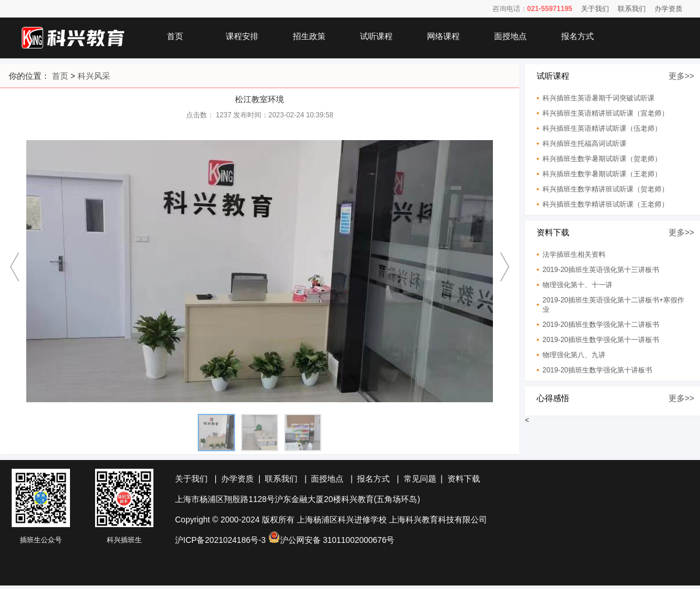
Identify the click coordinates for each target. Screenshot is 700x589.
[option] (260, 272)
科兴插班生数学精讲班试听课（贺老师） (605, 189)
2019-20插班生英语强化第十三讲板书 (601, 270)
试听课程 (376, 36)
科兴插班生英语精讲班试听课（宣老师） (605, 113)
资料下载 (464, 479)
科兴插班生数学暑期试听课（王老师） (602, 174)
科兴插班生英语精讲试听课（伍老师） (602, 128)
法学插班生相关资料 (574, 255)
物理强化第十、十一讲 (577, 285)
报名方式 (577, 36)
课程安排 (242, 36)
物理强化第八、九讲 (574, 355)
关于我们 (595, 9)
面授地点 (510, 36)
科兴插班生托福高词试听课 (584, 144)
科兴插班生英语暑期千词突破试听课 (598, 98)
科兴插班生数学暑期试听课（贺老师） (602, 159)
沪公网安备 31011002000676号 (332, 540)
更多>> (681, 76)
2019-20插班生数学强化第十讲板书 (597, 370)
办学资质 (668, 9)
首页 (175, 36)
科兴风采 (94, 76)
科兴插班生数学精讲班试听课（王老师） (605, 204)
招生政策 (309, 36)
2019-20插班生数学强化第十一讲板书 (601, 340)
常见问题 (420, 479)
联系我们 (632, 9)
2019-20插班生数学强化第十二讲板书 (601, 325)
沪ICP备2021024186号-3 (220, 540)
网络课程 (443, 36)
